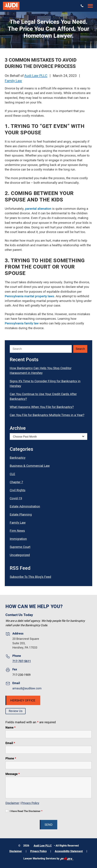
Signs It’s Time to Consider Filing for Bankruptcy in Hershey (45, 384)
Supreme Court (20, 547)
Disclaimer (12, 803)
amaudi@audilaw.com (27, 688)
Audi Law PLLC (36, 76)
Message (13, 774)
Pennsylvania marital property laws (29, 296)
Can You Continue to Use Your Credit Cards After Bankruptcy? (43, 396)
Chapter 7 (16, 482)
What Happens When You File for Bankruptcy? (42, 407)
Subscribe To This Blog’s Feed (30, 577)
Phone (11, 759)
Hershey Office (23, 700)
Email (10, 743)
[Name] (48, 734)
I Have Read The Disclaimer (26, 811)
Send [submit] (48, 825)
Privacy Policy (30, 803)
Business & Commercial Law (30, 466)
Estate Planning (21, 515)
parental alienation (38, 209)
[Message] (48, 787)
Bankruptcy (18, 458)
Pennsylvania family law (22, 323)
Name (10, 728)
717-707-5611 (22, 661)
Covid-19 (16, 498)
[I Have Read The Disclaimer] (7, 811)
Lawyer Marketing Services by (48, 859)
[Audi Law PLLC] (11, 6)
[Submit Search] (80, 349)
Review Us (16, 711)
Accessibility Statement (69, 851)
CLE (12, 474)
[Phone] (48, 765)
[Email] (48, 750)
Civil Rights (18, 490)
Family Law (13, 81)
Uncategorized (20, 555)
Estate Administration (25, 506)
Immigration (18, 539)
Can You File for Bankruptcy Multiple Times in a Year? (47, 415)
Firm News (17, 531)
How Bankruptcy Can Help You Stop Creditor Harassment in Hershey (41, 371)
